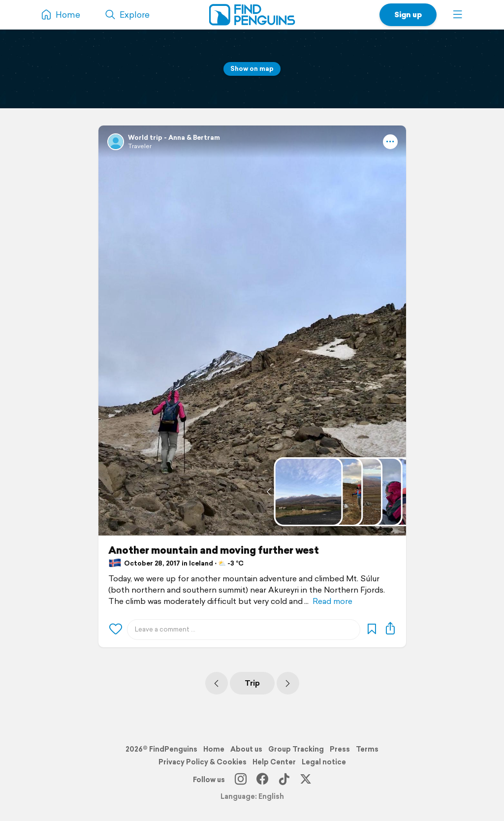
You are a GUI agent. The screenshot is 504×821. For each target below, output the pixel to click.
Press (340, 749)
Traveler (140, 146)
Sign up (408, 15)
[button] (458, 15)
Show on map (252, 69)
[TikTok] (284, 780)
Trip (252, 683)
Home (214, 749)
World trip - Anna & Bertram (174, 138)
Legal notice (324, 762)
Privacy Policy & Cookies (203, 762)
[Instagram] (241, 780)
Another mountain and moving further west (214, 550)
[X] (306, 780)
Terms (367, 749)
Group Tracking (296, 749)
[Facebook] (262, 780)
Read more (332, 601)
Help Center (274, 762)
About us (246, 749)
